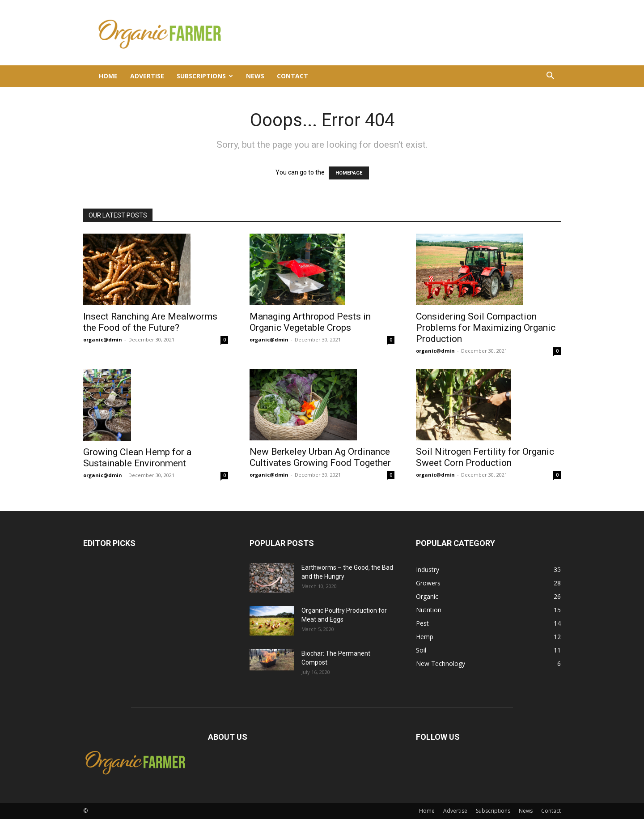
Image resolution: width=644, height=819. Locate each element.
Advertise (147, 76)
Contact (292, 76)
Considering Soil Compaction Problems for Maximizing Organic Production (486, 328)
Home (108, 76)
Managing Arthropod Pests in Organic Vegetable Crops (310, 322)
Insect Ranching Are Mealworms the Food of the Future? (150, 322)
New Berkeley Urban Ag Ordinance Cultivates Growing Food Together (320, 457)
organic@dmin (103, 339)
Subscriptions (205, 76)
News (255, 76)
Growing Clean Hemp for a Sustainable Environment (137, 458)
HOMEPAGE (349, 173)
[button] (550, 77)
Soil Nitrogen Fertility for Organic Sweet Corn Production (485, 457)
